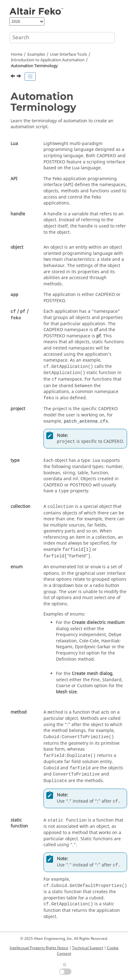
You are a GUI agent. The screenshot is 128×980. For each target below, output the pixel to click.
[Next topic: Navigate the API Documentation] (20, 77)
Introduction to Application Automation (48, 60)
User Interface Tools (69, 54)
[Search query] (62, 38)
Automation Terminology (34, 66)
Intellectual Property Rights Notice (39, 948)
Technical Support (88, 948)
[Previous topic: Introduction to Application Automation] (13, 77)
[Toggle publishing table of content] (30, 77)
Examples (36, 54)
